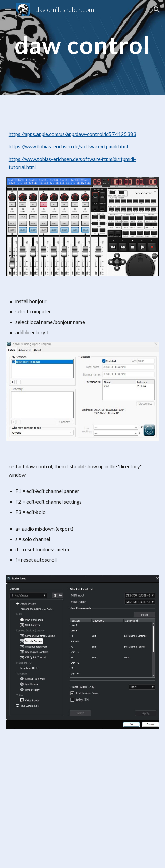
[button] (8, 9)
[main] (82, 48)
